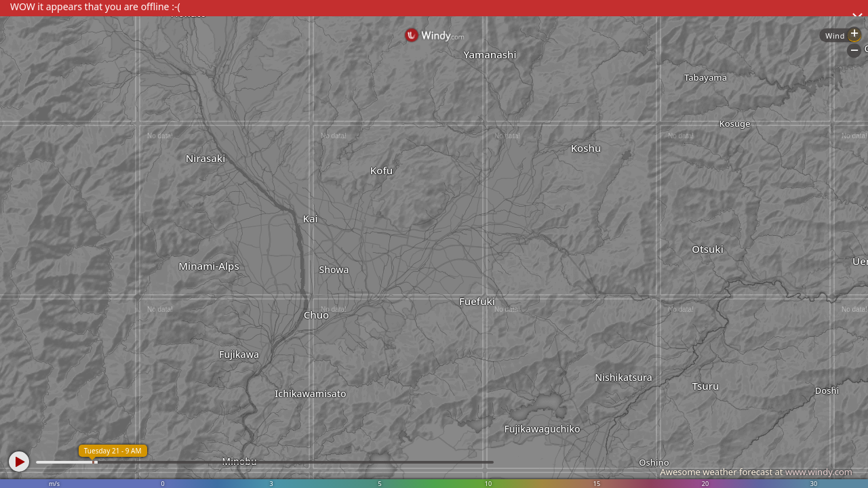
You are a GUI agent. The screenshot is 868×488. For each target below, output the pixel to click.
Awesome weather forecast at (756, 472)
